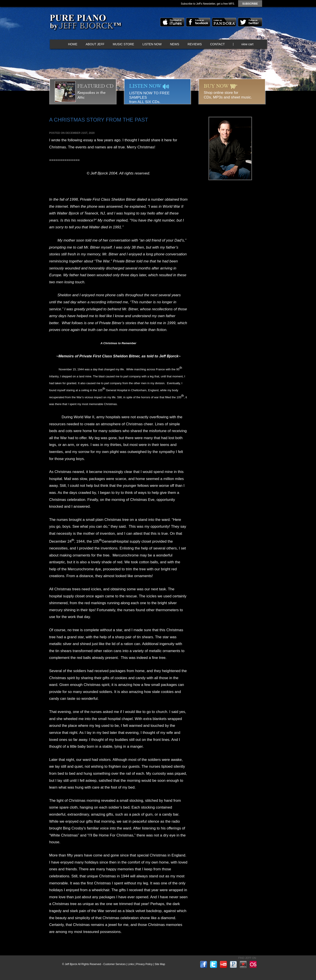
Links (131, 964)
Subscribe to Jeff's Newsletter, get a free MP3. (208, 4)
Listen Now (152, 44)
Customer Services (114, 964)
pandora (224, 22)
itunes (172, 22)
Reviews (195, 44)
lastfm (253, 964)
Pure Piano (85, 23)
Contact (218, 44)
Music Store (123, 44)
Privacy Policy (144, 964)
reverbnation (243, 964)
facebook (198, 22)
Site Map (160, 964)
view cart (247, 44)
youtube (223, 964)
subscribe (250, 4)
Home (73, 44)
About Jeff (95, 44)
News (175, 44)
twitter (250, 22)
